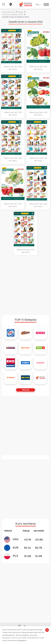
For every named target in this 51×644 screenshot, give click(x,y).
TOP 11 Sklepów (26, 320)
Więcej (26, 390)
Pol (38, 4)
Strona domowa (8, 12)
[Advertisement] (26, 285)
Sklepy (21, 12)
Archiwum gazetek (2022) (12, 14)
